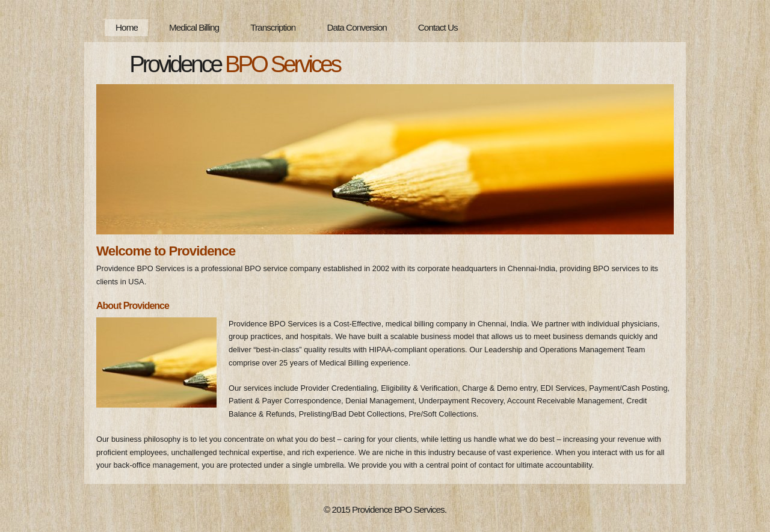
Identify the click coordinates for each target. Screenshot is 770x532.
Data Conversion (356, 27)
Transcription (273, 27)
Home (127, 27)
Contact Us (438, 27)
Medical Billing (194, 27)
